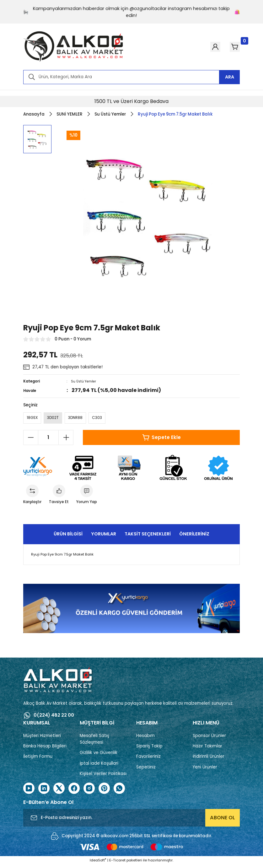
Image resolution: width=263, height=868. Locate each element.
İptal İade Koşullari (99, 766)
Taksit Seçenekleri (148, 537)
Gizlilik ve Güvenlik (99, 756)
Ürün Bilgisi (68, 537)
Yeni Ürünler (205, 770)
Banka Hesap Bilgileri (45, 749)
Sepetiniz (146, 770)
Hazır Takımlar (207, 749)
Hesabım (145, 739)
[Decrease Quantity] (31, 439)
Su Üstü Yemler (85, 381)
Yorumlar (104, 537)
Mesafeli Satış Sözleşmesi (94, 742)
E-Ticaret (117, 863)
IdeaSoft (98, 863)
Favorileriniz (148, 759)
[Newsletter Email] (131, 821)
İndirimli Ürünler (209, 759)
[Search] (131, 77)
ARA (230, 77)
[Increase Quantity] (66, 439)
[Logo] (73, 47)
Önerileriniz (194, 537)
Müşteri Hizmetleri (42, 739)
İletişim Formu (38, 759)
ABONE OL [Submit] (223, 821)
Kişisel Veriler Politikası (103, 777)
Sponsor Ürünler (209, 739)
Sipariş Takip (149, 749)
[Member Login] (204, 47)
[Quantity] (48, 439)
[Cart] (231, 47)
